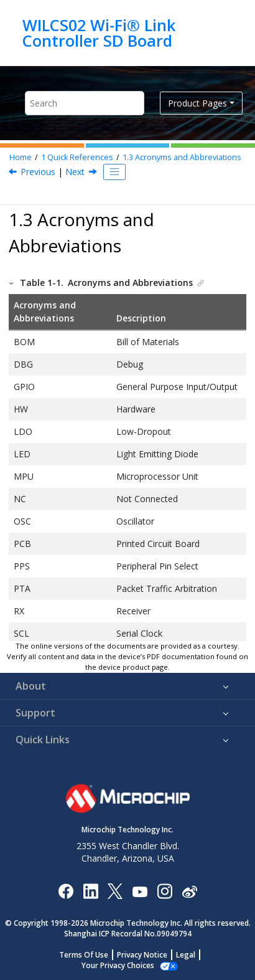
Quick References (77, 157)
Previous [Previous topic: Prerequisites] (38, 172)
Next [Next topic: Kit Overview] (75, 172)
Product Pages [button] (197, 103)
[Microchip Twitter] (115, 891)
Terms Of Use (84, 955)
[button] (12, 283)
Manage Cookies (118, 965)
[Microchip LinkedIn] (90, 891)
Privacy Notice (142, 955)
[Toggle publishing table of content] (114, 172)
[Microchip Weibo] (189, 891)
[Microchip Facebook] (66, 891)
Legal (186, 955)
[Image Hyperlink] (140, 891)
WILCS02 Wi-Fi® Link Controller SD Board (99, 33)
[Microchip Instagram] (165, 891)
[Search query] (85, 103)
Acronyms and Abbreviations (182, 157)
